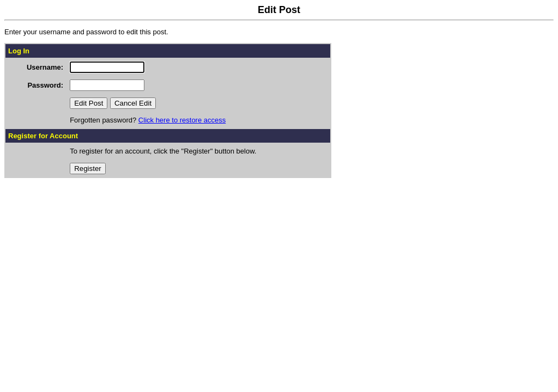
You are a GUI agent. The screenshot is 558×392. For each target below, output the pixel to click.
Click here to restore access (182, 120)
